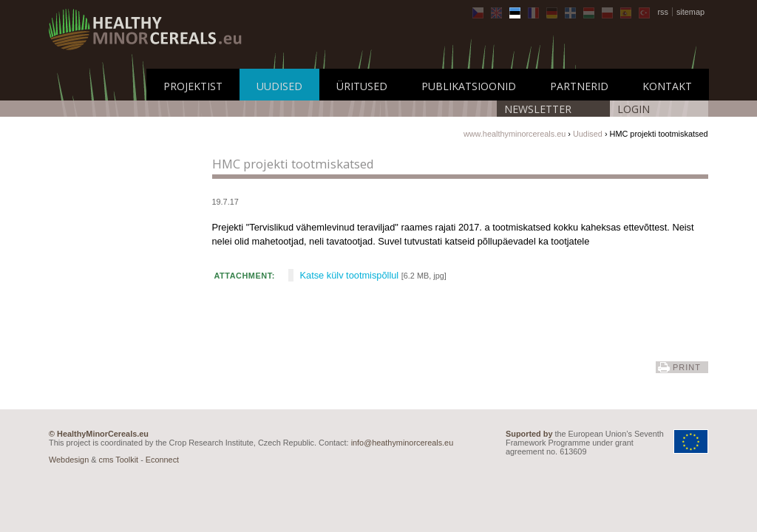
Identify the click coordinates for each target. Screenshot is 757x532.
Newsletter (538, 109)
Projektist (193, 86)
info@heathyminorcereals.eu (403, 443)
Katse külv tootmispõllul (350, 275)
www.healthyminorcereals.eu (515, 134)
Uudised (279, 86)
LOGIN (634, 109)
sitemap (690, 12)
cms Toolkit (119, 460)
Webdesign (69, 460)
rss (663, 12)
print (687, 367)
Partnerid (579, 86)
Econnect (162, 460)
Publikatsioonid (469, 86)
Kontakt (667, 86)
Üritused (362, 86)
